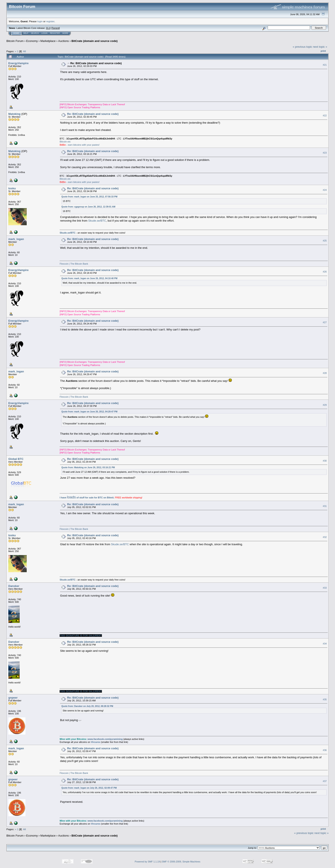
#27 (325, 322)
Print (323, 51)
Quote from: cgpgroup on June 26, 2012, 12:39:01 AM (88, 207)
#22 (325, 116)
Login (44, 33)
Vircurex (96, 742)
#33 (325, 588)
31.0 (48, 28)
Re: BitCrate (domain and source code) (96, 63)
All (24, 51)
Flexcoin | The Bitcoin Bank (74, 264)
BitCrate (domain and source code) (94, 41)
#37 (325, 781)
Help (26, 33)
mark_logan (16, 239)
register (50, 21)
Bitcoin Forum (15, 41)
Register (55, 33)
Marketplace (48, 41)
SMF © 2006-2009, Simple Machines (181, 862)
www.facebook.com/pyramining (105, 739)
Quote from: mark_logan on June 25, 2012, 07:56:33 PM (89, 197)
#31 (325, 506)
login (40, 21)
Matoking (14, 114)
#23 (325, 153)
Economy (32, 41)
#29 (325, 405)
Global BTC (16, 459)
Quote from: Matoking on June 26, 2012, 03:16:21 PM (88, 467)
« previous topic (302, 47)
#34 (325, 644)
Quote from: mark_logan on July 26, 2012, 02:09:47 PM (89, 788)
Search (35, 33)
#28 (325, 373)
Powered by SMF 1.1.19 (147, 862)
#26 (325, 272)
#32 (325, 537)
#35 (325, 699)
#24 (325, 190)
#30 (325, 461)
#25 (325, 241)
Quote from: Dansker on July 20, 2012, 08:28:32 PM (87, 706)
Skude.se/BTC (97, 221)
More (65, 33)
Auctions (63, 41)
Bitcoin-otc (65, 142)
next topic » (320, 47)
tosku (12, 188)
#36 (325, 750)
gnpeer (13, 698)
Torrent (56, 28)
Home (16, 33)
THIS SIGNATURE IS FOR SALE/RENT (81, 635)
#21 (325, 65)
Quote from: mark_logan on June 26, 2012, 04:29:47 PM (89, 412)
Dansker (14, 586)
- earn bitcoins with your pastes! (80, 145)
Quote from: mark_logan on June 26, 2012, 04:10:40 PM (89, 278)
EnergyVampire (18, 63)
